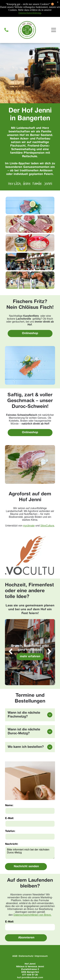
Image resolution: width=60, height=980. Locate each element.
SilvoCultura (47, 526)
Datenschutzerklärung (30, 13)
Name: (9, 806)
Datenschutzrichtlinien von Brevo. (32, 915)
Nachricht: (12, 844)
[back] (10, 652)
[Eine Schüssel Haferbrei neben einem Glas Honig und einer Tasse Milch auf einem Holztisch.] (30, 243)
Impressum (41, 956)
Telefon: (10, 831)
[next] (50, 652)
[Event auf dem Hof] (30, 261)
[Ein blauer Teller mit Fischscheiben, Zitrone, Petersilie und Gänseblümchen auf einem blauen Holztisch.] (30, 205)
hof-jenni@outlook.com (30, 978)
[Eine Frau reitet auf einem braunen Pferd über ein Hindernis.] (30, 280)
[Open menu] (54, 30)
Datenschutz (26, 956)
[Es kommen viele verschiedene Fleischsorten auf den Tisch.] (30, 224)
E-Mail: (10, 818)
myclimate (29, 526)
